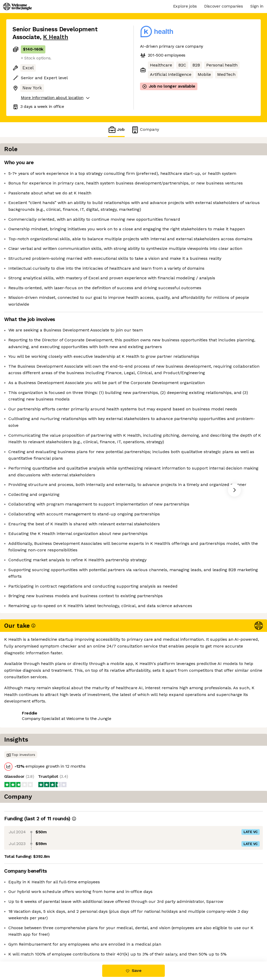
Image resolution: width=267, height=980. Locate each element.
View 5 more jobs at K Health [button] (79, 939)
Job (116, 130)
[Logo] (17, 7)
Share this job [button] (27, 939)
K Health (56, 37)
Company (145, 130)
